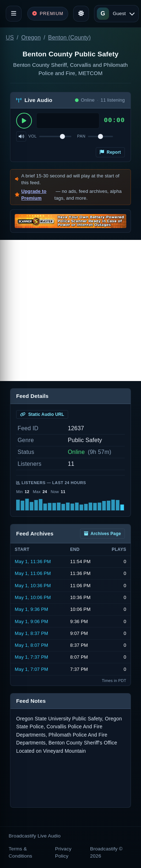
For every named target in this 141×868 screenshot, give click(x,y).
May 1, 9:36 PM (31, 609)
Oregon (31, 38)
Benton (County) (69, 38)
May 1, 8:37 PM (31, 633)
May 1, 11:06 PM (33, 573)
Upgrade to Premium (34, 195)
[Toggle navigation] (14, 14)
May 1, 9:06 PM (31, 621)
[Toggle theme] (81, 14)
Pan (81, 136)
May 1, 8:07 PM (31, 645)
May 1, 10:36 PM (33, 586)
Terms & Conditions (20, 852)
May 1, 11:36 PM (33, 561)
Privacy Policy (63, 852)
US (10, 38)
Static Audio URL (42, 414)
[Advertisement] (70, 310)
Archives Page (102, 534)
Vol (32, 136)
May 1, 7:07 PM (31, 669)
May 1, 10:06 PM (33, 597)
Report (110, 152)
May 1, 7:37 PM (31, 657)
